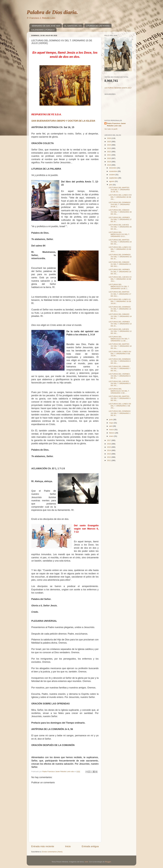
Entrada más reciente (43, 846)
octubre (112, 175)
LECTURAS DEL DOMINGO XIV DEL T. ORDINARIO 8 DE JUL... (120, 361)
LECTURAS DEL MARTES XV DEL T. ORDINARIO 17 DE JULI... (120, 294)
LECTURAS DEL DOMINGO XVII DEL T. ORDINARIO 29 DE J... (120, 204)
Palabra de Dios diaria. (52, 12)
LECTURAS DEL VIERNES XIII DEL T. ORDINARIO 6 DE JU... (120, 376)
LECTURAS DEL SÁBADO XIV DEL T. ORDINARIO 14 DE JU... (120, 316)
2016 (109, 444)
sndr (86, 862)
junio (111, 420)
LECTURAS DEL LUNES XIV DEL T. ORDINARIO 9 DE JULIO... (120, 354)
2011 (109, 460)
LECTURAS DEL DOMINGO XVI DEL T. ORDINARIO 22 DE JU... (120, 257)
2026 (109, 138)
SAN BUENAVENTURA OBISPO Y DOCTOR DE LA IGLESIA (63, 121)
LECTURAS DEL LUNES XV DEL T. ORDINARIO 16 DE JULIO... (120, 301)
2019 (109, 162)
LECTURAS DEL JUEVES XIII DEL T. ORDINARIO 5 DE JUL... (120, 383)
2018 (109, 165)
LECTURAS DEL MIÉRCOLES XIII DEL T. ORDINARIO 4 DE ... (119, 391)
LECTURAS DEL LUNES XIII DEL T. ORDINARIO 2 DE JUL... (120, 406)
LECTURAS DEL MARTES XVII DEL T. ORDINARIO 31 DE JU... (119, 190)
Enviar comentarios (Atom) (52, 852)
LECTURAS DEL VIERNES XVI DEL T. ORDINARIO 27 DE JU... (120, 219)
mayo (111, 423)
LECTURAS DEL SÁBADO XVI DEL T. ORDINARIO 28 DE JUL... (120, 212)
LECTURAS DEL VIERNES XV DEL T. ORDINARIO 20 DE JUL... (120, 272)
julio (111, 185)
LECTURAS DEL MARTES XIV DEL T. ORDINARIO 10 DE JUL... (120, 346)
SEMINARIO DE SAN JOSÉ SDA (46, 26)
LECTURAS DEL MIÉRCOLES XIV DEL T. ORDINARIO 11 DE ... (119, 339)
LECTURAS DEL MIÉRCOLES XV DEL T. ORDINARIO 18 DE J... (119, 287)
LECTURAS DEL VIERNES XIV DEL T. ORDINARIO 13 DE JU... (120, 324)
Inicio (68, 846)
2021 (109, 155)
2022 (109, 152)
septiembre (114, 178)
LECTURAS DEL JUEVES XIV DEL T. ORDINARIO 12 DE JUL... (120, 331)
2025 (109, 142)
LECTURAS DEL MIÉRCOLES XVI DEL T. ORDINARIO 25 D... (119, 234)
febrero (112, 433)
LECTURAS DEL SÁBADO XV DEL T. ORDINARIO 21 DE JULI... (120, 264)
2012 (109, 457)
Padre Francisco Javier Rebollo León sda (116, 125)
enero (112, 436)
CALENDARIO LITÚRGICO (43, 30)
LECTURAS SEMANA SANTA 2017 (118, 88)
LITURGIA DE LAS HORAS (98, 26)
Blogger (108, 862)
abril (111, 426)
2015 (109, 447)
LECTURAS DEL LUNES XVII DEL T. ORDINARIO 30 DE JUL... (120, 197)
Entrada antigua (90, 846)
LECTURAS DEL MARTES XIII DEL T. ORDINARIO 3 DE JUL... (120, 398)
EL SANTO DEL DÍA (73, 26)
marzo (112, 430)
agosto (112, 181)
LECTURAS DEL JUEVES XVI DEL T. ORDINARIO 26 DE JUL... (120, 227)
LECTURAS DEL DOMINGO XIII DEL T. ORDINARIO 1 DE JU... (120, 413)
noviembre (113, 171)
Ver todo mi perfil (111, 129)
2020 (109, 158)
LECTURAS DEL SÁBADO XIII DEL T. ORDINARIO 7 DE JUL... (120, 368)
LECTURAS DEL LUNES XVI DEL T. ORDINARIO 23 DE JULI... (120, 249)
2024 (109, 145)
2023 (109, 148)
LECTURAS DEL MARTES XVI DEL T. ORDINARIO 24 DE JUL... (120, 242)
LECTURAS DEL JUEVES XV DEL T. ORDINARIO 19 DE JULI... (120, 279)
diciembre (113, 168)
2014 (109, 450)
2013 (109, 454)
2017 (109, 440)
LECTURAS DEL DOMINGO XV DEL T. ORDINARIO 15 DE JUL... (120, 309)
